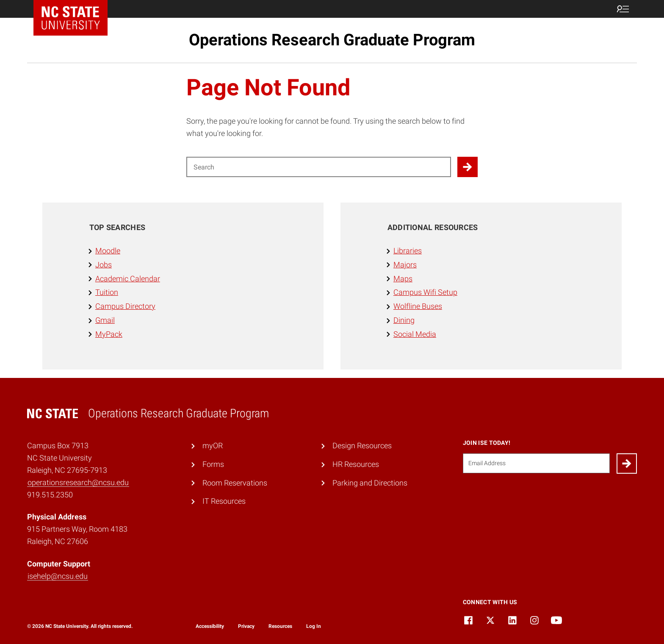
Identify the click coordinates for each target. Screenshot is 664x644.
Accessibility (210, 626)
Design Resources (362, 446)
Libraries (408, 251)
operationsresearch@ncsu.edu (78, 482)
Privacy (246, 626)
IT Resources (224, 501)
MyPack (109, 334)
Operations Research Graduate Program (332, 40)
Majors (405, 265)
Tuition (107, 292)
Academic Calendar (128, 279)
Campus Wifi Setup (425, 292)
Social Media (415, 334)
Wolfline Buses (418, 306)
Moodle (108, 251)
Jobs (104, 265)
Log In (314, 626)
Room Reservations (235, 483)
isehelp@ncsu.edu (58, 576)
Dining (404, 320)
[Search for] (319, 167)
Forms (213, 464)
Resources (280, 626)
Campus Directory (125, 306)
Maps (403, 279)
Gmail (105, 320)
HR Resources (356, 464)
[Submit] (627, 464)
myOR (213, 446)
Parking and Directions (370, 483)
